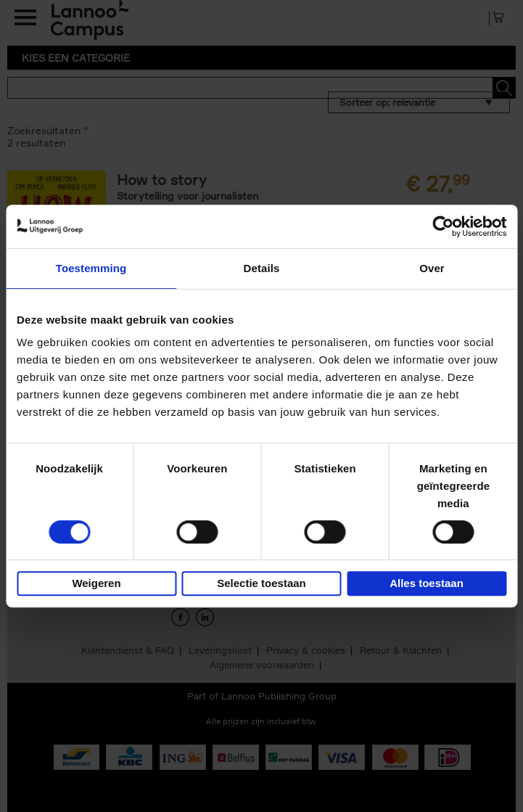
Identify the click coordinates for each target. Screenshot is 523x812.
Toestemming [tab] (91, 268)
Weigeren (96, 583)
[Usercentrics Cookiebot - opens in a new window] (443, 226)
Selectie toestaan (261, 583)
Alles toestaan (427, 583)
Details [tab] (262, 268)
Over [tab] (432, 268)
